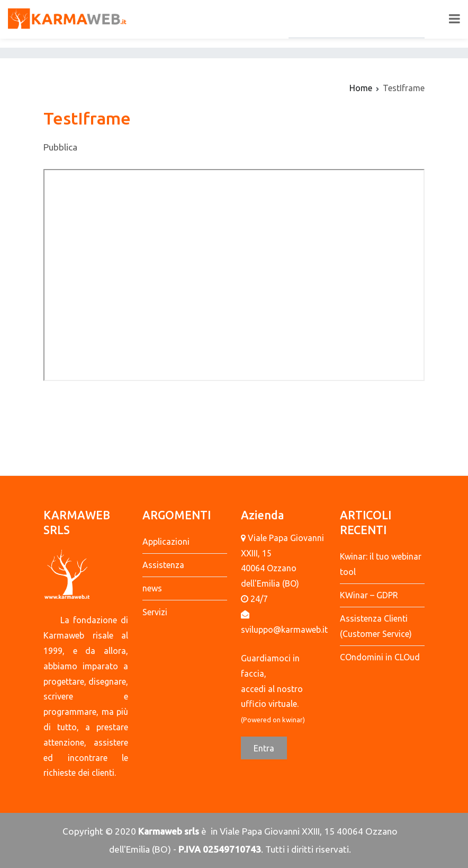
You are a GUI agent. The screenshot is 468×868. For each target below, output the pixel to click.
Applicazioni (166, 542)
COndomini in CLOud (380, 657)
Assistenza (163, 565)
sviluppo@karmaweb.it (284, 630)
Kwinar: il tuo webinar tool (381, 564)
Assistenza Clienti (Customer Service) (376, 626)
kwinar (292, 720)
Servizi (155, 612)
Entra (264, 748)
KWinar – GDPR (369, 595)
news (152, 588)
